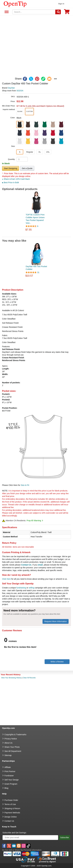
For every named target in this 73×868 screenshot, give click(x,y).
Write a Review (57, 662)
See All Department (6, 12)
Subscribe (65, 837)
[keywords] (34, 12)
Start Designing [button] (11, 168)
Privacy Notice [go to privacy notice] (11, 739)
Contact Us (26, 565)
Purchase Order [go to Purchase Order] (11, 800)
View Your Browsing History (11, 678)
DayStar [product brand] (11, 88)
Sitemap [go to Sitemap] (8, 755)
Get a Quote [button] (27, 168)
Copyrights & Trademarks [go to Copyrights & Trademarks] (15, 735)
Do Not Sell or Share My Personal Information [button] (22, 850)
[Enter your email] (30, 838)
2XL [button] (48, 152)
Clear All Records (29, 678)
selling (31, 588)
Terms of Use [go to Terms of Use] (10, 804)
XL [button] (40, 152)
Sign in (61, 4)
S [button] (20, 152)
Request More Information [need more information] (56, 621)
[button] (20, 112)
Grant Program (11, 784)
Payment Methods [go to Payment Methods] (12, 813)
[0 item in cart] (67, 13)
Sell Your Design (12, 780)
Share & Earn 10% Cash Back (16, 179)
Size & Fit (25, 485)
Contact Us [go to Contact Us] (9, 821)
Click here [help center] (6, 579)
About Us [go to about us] (8, 743)
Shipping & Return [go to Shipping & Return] (12, 808)
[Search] (58, 12)
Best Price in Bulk (11, 182)
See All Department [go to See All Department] (13, 751)
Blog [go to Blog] (6, 788)
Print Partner (10, 771)
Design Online (11, 817)
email (40, 565)
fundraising (21, 588)
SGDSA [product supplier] (20, 91)
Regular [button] (30, 152)
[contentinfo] (15, 4)
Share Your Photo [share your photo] (12, 747)
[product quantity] (22, 159)
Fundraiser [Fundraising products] (9, 776)
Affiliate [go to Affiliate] (8, 767)
